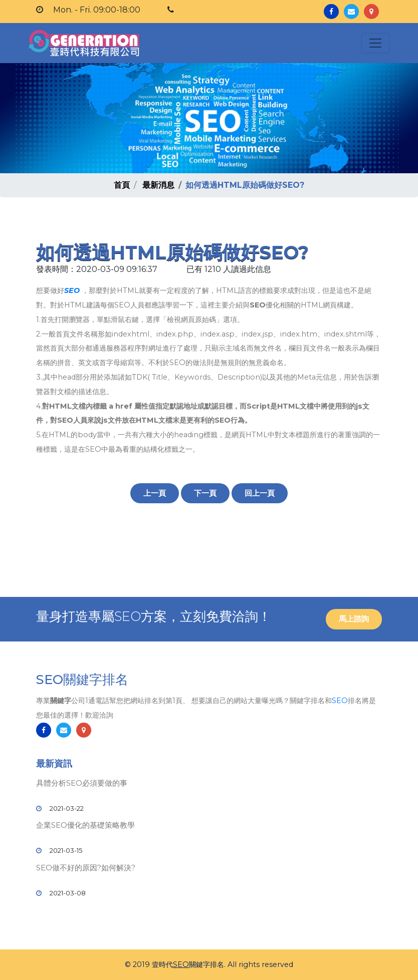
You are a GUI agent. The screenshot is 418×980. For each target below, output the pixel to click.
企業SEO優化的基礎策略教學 (85, 825)
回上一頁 (260, 493)
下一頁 (205, 493)
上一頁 (155, 493)
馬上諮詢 (354, 619)
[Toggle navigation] (375, 43)
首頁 (122, 185)
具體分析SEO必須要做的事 (82, 783)
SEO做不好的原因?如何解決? (86, 868)
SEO (72, 290)
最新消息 (158, 185)
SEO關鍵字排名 (82, 680)
